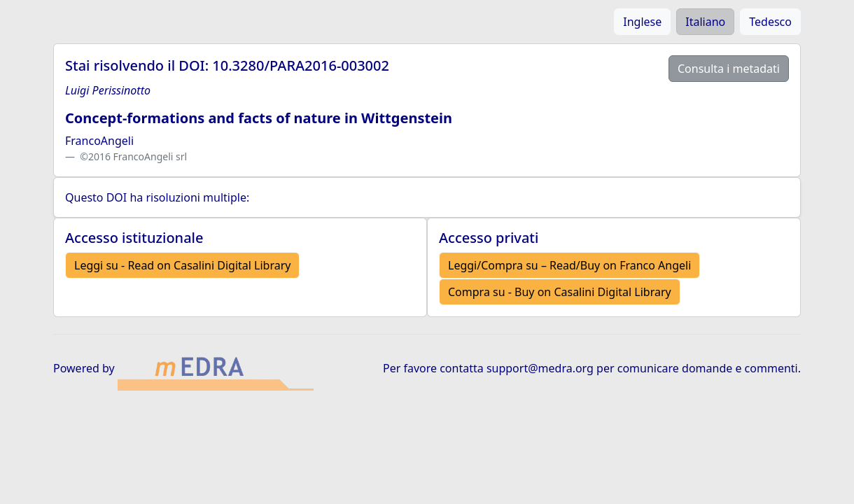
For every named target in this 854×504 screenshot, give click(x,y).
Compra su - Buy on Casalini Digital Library (560, 292)
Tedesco (770, 22)
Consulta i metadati (729, 69)
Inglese (642, 22)
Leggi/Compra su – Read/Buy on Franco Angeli (569, 265)
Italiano (705, 22)
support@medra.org (540, 368)
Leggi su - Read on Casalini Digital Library (182, 265)
